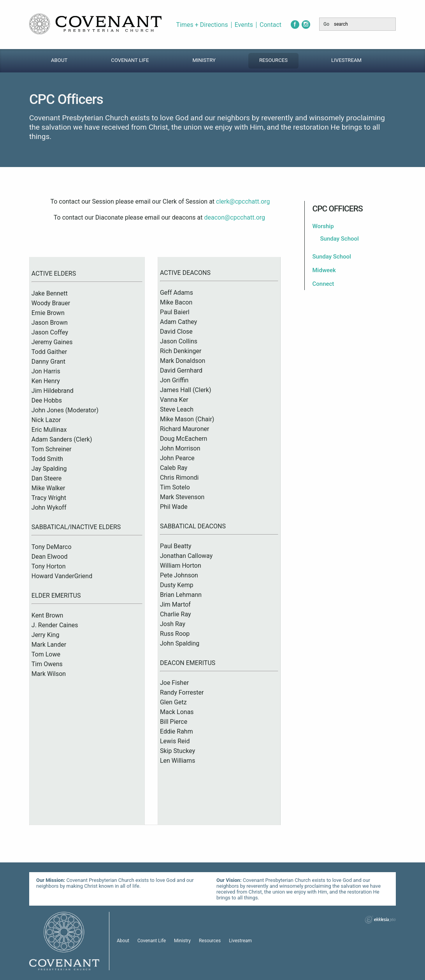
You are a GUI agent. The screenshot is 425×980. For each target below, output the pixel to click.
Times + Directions (202, 25)
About (59, 60)
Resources (273, 60)
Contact (270, 25)
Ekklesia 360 (380, 920)
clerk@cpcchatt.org (243, 201)
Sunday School (340, 239)
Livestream (346, 60)
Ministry (204, 60)
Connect (323, 284)
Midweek (324, 270)
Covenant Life (130, 60)
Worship (323, 226)
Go (326, 24)
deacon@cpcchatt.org (234, 217)
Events (244, 25)
